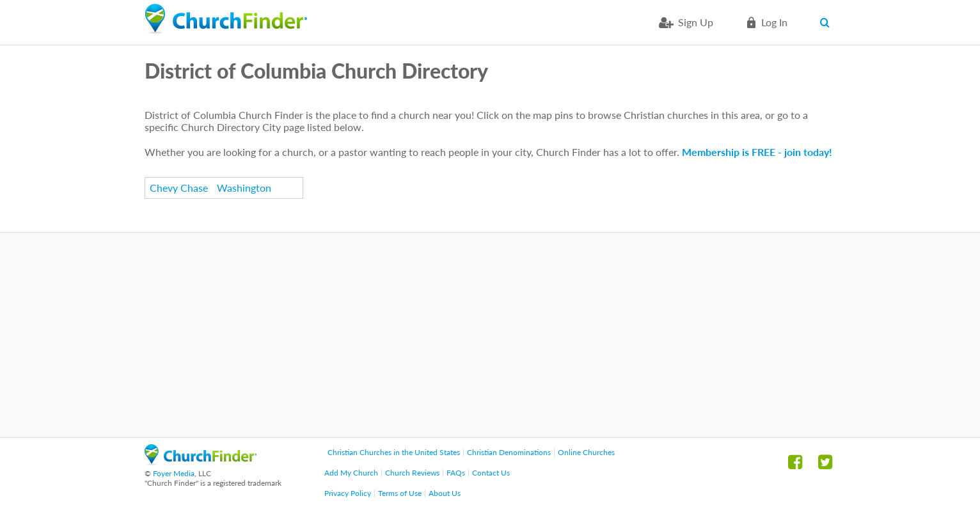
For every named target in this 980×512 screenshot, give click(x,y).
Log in (774, 22)
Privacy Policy (348, 493)
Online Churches (586, 452)
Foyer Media (174, 473)
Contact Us (491, 473)
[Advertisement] (490, 335)
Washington (244, 188)
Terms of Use (400, 493)
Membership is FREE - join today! (757, 152)
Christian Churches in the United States (394, 452)
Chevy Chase (179, 188)
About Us (445, 493)
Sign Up (696, 22)
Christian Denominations (509, 452)
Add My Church (351, 473)
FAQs (456, 473)
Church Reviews (412, 473)
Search (827, 22)
